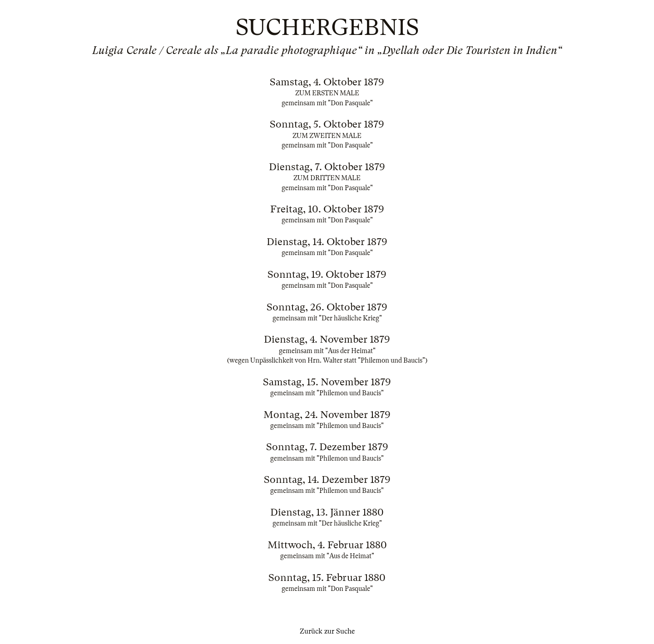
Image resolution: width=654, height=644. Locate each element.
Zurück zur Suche (327, 631)
